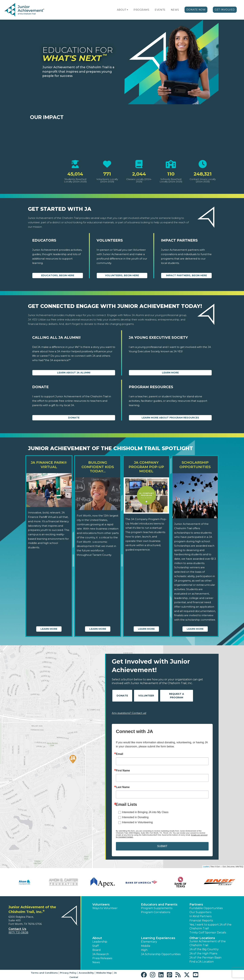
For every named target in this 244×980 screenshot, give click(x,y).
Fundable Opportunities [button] (206, 908)
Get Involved (225, 10)
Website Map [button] (104, 973)
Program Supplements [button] (157, 908)
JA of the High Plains (203, 954)
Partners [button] (196, 904)
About (122, 10)
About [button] (97, 938)
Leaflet (206, 867)
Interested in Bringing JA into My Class (145, 812)
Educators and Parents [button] (159, 904)
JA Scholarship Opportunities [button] (161, 954)
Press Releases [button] (102, 958)
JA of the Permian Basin (205, 958)
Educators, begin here (58, 275)
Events (160, 10)
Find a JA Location (202, 962)
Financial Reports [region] (201, 920)
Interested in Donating (135, 817)
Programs (141, 10)
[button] (127, 10)
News (175, 10)
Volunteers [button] (101, 904)
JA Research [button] (101, 954)
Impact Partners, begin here (186, 275)
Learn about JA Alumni (74, 373)
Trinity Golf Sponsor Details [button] (208, 933)
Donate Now (196, 10)
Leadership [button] (100, 942)
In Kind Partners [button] (200, 916)
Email (120, 754)
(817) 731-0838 (18, 933)
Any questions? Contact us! (129, 713)
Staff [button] (96, 946)
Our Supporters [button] (200, 912)
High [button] (144, 950)
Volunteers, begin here (122, 275)
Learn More (170, 373)
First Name (123, 771)
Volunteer (146, 696)
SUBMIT (162, 846)
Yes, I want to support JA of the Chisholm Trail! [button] (210, 926)
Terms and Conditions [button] (44, 973)
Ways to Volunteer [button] (105, 908)
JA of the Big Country (204, 949)
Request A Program (177, 696)
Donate (74, 418)
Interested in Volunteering (137, 822)
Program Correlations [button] (156, 912)
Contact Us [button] (17, 929)
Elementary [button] (149, 942)
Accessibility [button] (86, 973)
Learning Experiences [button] (158, 938)
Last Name (123, 787)
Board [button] (96, 950)
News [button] (96, 962)
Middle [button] (146, 946)
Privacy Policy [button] (68, 973)
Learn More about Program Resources (170, 418)
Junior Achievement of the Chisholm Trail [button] (208, 943)
